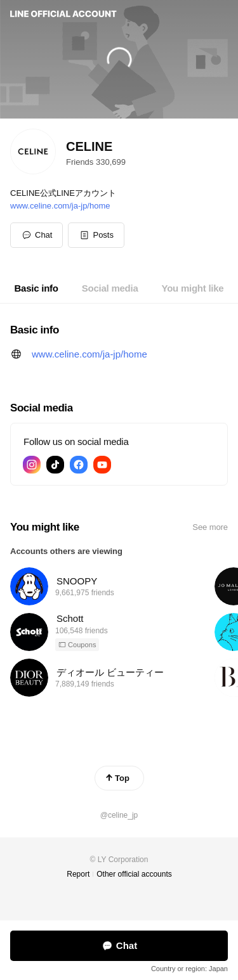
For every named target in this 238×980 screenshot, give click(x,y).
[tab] (36, 288)
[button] (96, 235)
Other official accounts (134, 874)
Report (78, 874)
